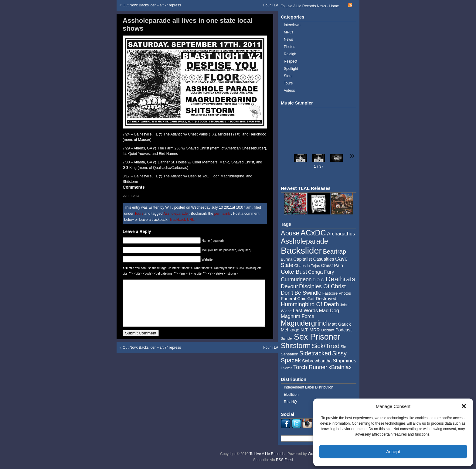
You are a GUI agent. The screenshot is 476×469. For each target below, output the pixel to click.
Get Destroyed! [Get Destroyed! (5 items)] (322, 299)
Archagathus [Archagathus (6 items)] (341, 234)
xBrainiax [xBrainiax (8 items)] (340, 367)
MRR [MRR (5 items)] (315, 330)
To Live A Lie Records (267, 454)
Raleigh (290, 54)
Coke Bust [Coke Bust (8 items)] (294, 272)
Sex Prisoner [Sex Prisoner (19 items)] (317, 337)
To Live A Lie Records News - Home (310, 6)
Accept (393, 452)
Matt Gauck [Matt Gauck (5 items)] (339, 324)
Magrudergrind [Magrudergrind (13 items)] (304, 323)
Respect (291, 61)
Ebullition (291, 395)
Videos (289, 91)
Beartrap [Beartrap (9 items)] (335, 252)
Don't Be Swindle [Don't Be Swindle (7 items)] (301, 293)
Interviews (292, 25)
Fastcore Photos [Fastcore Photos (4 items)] (337, 293)
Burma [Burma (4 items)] (287, 259)
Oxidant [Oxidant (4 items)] (328, 330)
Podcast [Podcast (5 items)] (343, 330)
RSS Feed (284, 460)
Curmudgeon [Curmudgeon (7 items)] (296, 279)
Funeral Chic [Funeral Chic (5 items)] (294, 299)
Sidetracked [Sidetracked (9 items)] (315, 353)
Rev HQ (290, 402)
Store (288, 76)
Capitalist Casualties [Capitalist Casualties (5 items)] (314, 259)
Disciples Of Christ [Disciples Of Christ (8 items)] (322, 286)
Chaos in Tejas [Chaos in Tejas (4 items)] (307, 266)
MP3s (289, 32)
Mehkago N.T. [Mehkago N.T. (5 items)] (295, 330)
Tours (139, 214)
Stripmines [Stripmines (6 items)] (345, 361)
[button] (464, 406)
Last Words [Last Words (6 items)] (305, 310)
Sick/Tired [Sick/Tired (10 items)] (326, 346)
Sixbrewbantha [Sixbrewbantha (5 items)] (317, 361)
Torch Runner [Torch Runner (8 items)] (310, 367)
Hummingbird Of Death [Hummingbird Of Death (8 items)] (310, 304)
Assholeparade (175, 214)
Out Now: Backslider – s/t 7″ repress (152, 5)
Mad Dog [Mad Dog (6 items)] (329, 310)
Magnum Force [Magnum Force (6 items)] (297, 316)
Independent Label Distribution (309, 387)
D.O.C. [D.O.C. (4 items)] (319, 280)
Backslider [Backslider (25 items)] (301, 250)
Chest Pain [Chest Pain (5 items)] (332, 265)
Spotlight (291, 69)
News (288, 39)
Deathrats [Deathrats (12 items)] (340, 279)
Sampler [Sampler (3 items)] (287, 338)
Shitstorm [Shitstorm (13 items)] (296, 346)
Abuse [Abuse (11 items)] (290, 233)
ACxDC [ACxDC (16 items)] (313, 233)
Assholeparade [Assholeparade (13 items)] (304, 241)
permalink (223, 214)
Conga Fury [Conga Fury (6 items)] (321, 272)
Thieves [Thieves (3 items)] (286, 368)
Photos (289, 47)
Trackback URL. (182, 220)
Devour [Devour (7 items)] (289, 286)
